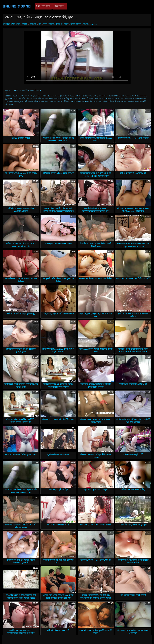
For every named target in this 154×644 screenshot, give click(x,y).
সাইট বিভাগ (60, 6)
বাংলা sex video (90, 24)
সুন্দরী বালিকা (76, 24)
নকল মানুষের (48, 24)
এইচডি (25, 24)
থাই (40, 24)
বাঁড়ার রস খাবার (62, 24)
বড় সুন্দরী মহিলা (43, 6)
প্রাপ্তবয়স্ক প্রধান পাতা (12, 24)
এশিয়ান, (33, 24)
